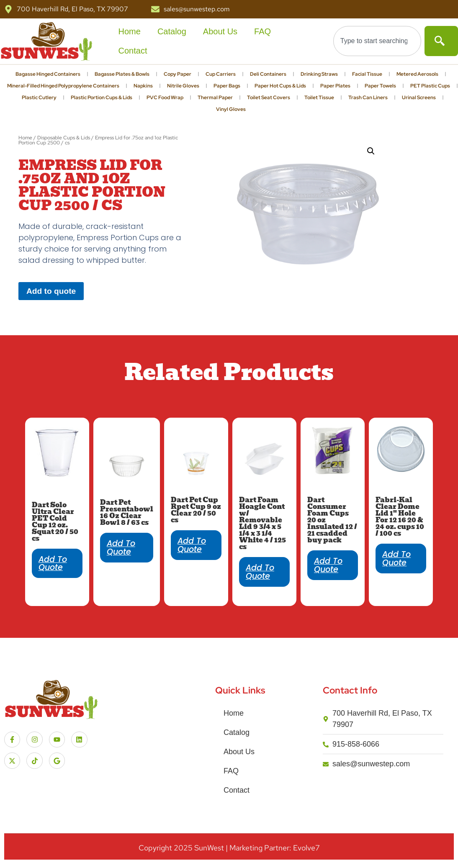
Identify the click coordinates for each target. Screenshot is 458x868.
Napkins (143, 86)
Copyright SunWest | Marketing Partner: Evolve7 (229, 848)
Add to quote (51, 291)
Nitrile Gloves (183, 86)
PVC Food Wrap (165, 98)
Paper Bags (227, 86)
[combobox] (377, 41)
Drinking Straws (319, 74)
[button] (371, 151)
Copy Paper (178, 74)
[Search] (441, 41)
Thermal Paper (215, 98)
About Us (220, 31)
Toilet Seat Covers (269, 98)
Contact (133, 51)
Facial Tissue (367, 74)
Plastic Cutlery (39, 98)
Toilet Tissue (319, 98)
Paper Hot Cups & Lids (280, 86)
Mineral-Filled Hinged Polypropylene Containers (63, 86)
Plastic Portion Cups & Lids (102, 98)
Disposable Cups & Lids (64, 138)
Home (130, 31)
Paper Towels (380, 86)
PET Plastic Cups (430, 86)
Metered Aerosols (417, 74)
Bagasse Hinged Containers (48, 74)
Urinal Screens (419, 98)
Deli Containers (268, 74)
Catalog (172, 31)
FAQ (262, 31)
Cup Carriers (221, 74)
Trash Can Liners (368, 98)
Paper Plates (335, 86)
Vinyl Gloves (231, 109)
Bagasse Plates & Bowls (122, 74)
